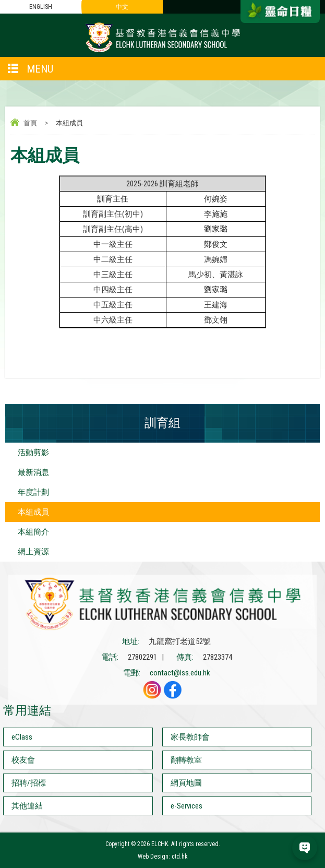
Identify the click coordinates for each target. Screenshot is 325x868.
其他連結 (27, 806)
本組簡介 (33, 532)
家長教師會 (190, 737)
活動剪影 (33, 453)
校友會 (23, 760)
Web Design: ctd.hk (163, 857)
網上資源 (33, 552)
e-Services (186, 806)
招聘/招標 (29, 783)
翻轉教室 (186, 760)
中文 (122, 7)
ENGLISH (41, 7)
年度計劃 (33, 492)
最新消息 (33, 472)
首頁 (30, 123)
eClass (22, 737)
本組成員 (33, 512)
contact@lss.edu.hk (180, 673)
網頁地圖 (186, 783)
